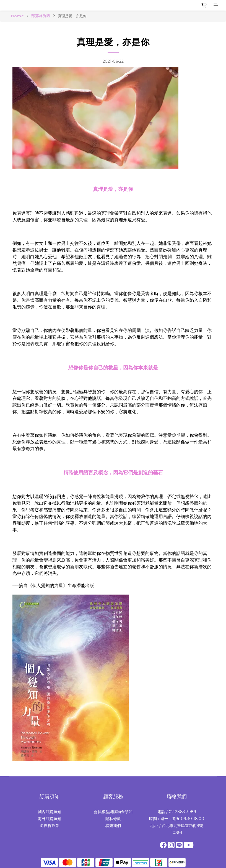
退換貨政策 (50, 826)
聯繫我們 (113, 826)
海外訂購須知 (50, 819)
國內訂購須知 (50, 812)
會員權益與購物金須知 (113, 812)
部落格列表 (41, 16)
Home (18, 16)
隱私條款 (113, 819)
